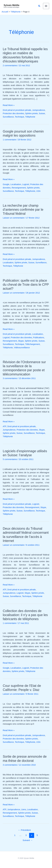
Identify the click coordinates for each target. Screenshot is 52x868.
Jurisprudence (39, 110)
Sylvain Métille (12, 5)
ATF (5, 426)
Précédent (24, 830)
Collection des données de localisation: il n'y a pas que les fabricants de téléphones (25, 615)
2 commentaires (10, 65)
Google (6, 184)
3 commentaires (10, 378)
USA (38, 191)
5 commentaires (10, 459)
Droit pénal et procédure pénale (17, 110)
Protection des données (13, 113)
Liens (24, 809)
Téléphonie (30, 117)
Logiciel (26, 184)
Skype (21, 341)
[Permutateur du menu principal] (46, 6)
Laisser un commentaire (14, 218)
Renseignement (19, 188)
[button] (39, 6)
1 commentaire (9, 140)
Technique (19, 117)
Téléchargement (33, 344)
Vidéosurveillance (22, 348)
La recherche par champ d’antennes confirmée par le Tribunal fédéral (23, 210)
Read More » (9, 105)
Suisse (42, 113)
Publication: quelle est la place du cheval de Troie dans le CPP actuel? (26, 285)
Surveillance (8, 117)
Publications (39, 338)
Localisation (16, 184)
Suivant (28, 840)
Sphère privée (31, 113)
